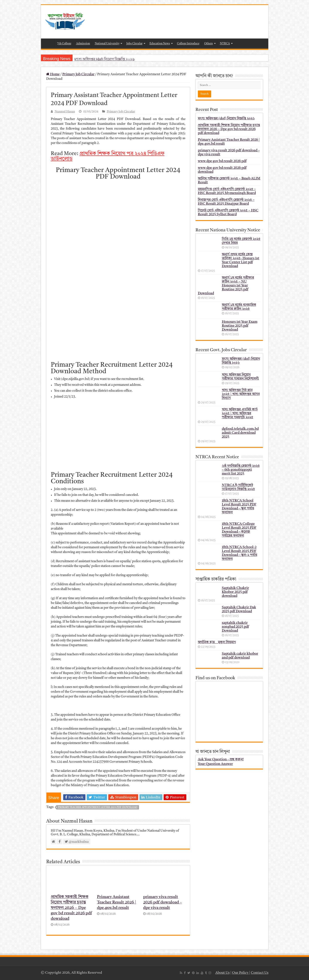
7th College (64, 44)
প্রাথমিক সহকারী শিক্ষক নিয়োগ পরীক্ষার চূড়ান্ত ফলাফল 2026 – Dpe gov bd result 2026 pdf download (71, 908)
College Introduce (188, 44)
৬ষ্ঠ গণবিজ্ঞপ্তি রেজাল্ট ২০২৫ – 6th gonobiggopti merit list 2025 (241, 470)
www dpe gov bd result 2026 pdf (222, 161)
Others (209, 44)
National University (107, 44)
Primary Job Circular (78, 74)
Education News (160, 44)
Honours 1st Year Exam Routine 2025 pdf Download (240, 326)
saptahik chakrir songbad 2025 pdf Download (235, 627)
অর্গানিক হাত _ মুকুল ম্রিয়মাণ (217, 642)
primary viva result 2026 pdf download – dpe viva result (163, 902)
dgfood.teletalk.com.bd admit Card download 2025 (240, 433)
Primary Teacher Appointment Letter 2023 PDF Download (98, 807)
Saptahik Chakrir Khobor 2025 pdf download (235, 592)
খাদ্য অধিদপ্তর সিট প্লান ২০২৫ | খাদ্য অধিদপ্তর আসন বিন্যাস (241, 394)
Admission (83, 44)
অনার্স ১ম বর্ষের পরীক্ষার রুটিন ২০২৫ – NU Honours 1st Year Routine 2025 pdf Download (226, 286)
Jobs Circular (134, 44)
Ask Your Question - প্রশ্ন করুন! (221, 759)
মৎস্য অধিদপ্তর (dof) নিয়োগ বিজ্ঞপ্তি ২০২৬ (104, 59)
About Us (222, 973)
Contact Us (260, 973)
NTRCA (225, 44)
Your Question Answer (215, 764)
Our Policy (241, 973)
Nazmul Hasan (65, 112)
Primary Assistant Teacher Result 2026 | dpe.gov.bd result (117, 902)
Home (49, 43)
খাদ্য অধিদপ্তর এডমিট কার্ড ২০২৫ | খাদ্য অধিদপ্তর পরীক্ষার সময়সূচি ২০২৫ (240, 413)
